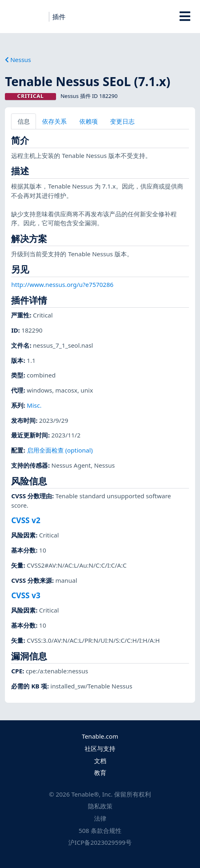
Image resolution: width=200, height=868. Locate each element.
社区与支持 (100, 748)
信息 (24, 121)
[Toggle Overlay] (185, 16)
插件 (59, 17)
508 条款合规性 (100, 830)
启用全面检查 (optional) (60, 450)
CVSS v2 (26, 520)
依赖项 (89, 121)
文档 (100, 761)
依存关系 (54, 121)
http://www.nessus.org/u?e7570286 (62, 284)
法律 (100, 818)
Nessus (18, 60)
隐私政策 (100, 806)
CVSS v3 (26, 595)
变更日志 (122, 121)
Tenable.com (100, 736)
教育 (100, 773)
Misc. (34, 405)
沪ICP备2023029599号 (100, 842)
